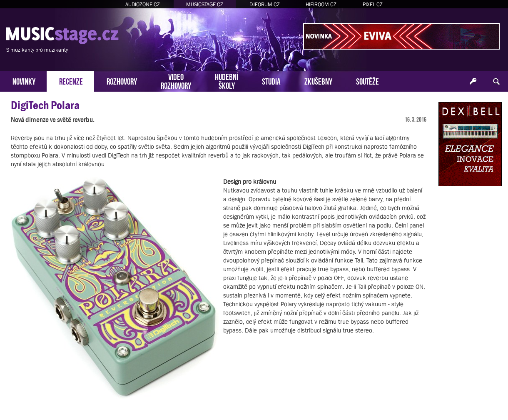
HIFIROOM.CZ (321, 4)
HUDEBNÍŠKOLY (227, 80)
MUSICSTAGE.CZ (205, 4)
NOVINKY (24, 81)
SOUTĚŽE (367, 81)
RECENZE (71, 81)
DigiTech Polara (45, 105)
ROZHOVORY (122, 81)
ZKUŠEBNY (318, 81)
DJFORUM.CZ (265, 4)
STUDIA (271, 81)
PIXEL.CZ (373, 4)
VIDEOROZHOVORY (176, 80)
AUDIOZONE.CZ (143, 4)
